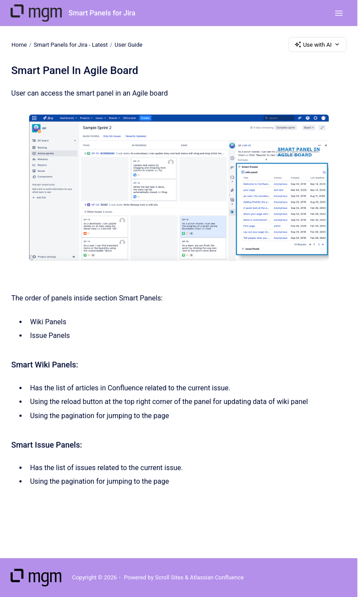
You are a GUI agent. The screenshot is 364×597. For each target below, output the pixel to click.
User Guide (128, 44)
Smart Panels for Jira (102, 13)
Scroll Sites (169, 577)
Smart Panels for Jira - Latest (71, 44)
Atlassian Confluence (217, 577)
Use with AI (318, 44)
